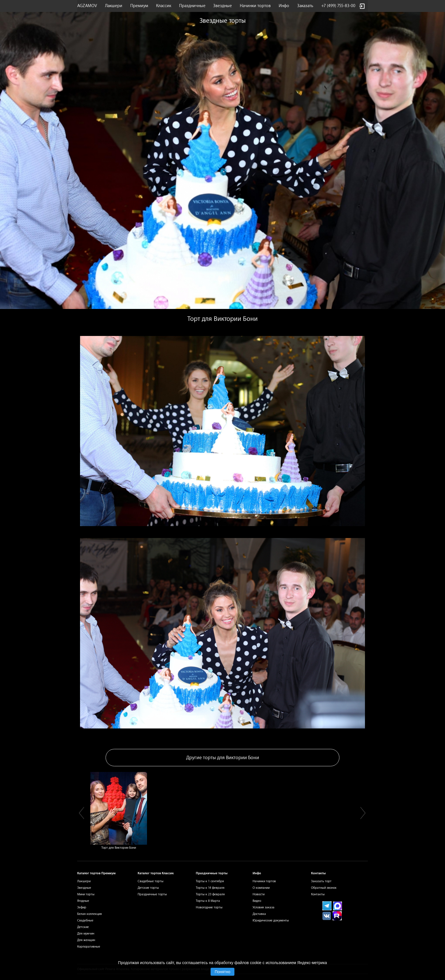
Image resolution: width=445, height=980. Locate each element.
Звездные (222, 6)
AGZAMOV (87, 6)
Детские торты (148, 888)
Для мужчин (86, 934)
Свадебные (85, 920)
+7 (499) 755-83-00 (338, 6)
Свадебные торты (151, 881)
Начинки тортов (255, 6)
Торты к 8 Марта (208, 901)
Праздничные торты (152, 894)
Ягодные (83, 901)
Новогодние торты (209, 907)
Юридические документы (271, 920)
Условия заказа (264, 907)
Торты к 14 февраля (210, 888)
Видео (257, 901)
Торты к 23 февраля (210, 894)
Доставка (259, 914)
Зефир (82, 907)
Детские (83, 927)
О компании (261, 888)
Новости (259, 894)
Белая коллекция (90, 914)
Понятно (222, 972)
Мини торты (86, 894)
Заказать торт (321, 881)
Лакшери (114, 6)
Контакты (318, 894)
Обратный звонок (324, 888)
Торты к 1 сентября (210, 881)
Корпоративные (89, 947)
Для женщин (86, 940)
